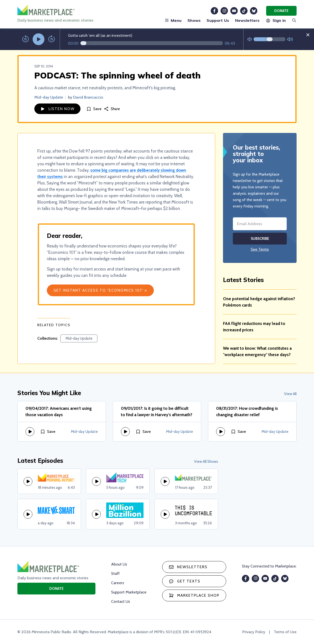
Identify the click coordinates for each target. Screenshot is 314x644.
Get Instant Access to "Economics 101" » (100, 290)
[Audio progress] (152, 43)
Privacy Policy (254, 632)
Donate (281, 11)
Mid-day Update (49, 97)
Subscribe (260, 239)
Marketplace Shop (194, 595)
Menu (173, 20)
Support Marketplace (129, 592)
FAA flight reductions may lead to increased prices (254, 327)
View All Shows (206, 462)
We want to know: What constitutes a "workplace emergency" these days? (257, 351)
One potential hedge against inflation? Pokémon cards (259, 302)
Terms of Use (285, 632)
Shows (194, 20)
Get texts (185, 581)
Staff (115, 573)
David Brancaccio (88, 97)
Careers (118, 583)
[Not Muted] (250, 39)
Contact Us (121, 601)
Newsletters (247, 20)
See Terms (260, 249)
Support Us (218, 20)
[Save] (94, 109)
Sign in (276, 20)
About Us (119, 564)
